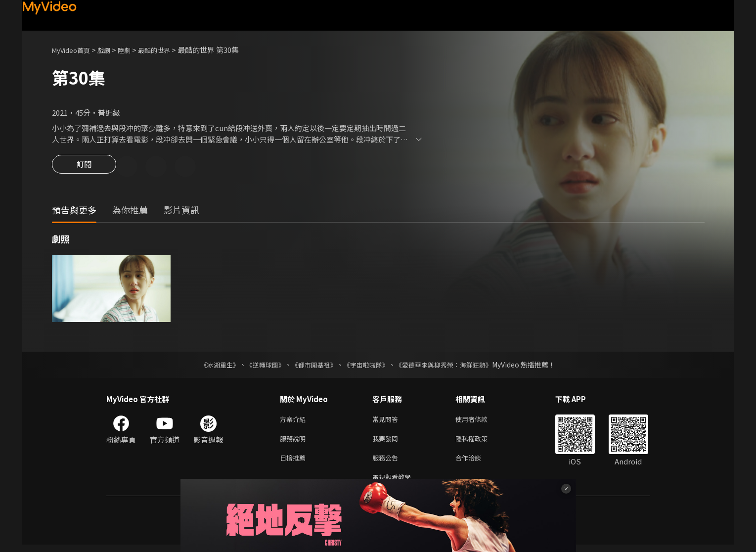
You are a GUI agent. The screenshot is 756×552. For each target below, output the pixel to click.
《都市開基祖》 (312, 366)
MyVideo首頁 (74, 50)
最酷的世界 (167, 50)
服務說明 (295, 442)
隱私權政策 (480, 442)
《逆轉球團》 (260, 366)
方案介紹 (295, 421)
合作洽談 (476, 463)
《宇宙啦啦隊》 (367, 366)
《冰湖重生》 (212, 366)
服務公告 (387, 463)
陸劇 (134, 50)
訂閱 (84, 167)
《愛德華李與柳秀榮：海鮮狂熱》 (450, 366)
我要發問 (387, 442)
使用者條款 (480, 421)
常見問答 (387, 421)
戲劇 (112, 50)
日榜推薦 (295, 463)
